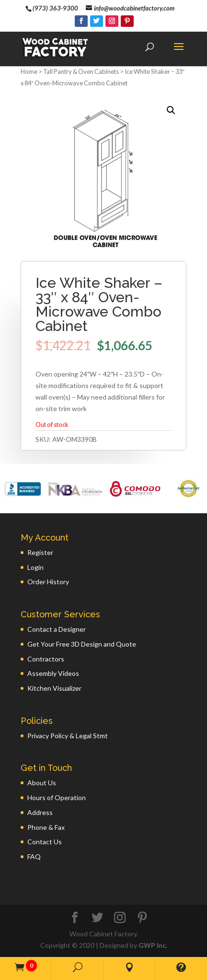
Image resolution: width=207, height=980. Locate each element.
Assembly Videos (53, 673)
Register (40, 552)
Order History (48, 582)
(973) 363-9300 (55, 8)
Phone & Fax (46, 827)
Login (35, 567)
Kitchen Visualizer (54, 688)
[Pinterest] (127, 21)
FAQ (34, 856)
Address (40, 812)
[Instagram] (112, 21)
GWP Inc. (153, 945)
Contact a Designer (57, 629)
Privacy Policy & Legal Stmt (68, 736)
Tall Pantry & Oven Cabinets (81, 71)
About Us (42, 783)
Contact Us (45, 842)
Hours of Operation (57, 797)
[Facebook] (81, 21)
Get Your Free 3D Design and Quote (82, 644)
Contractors (46, 659)
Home (29, 71)
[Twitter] (97, 21)
